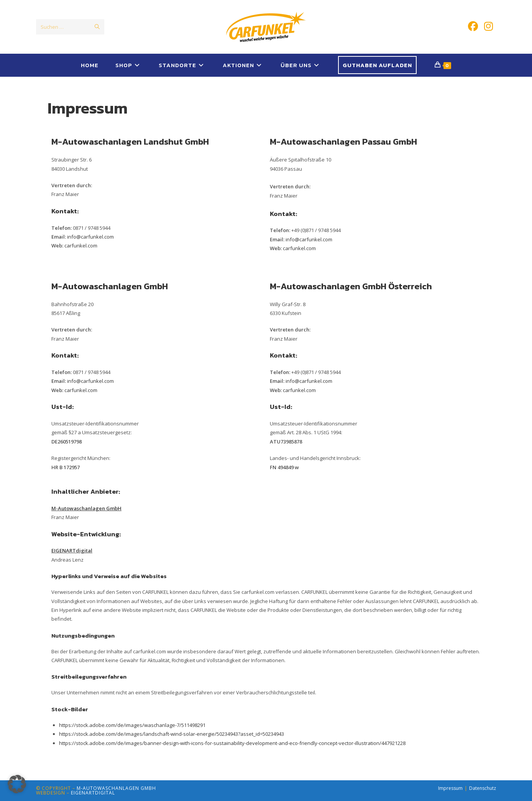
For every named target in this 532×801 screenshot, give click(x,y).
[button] (17, 784)
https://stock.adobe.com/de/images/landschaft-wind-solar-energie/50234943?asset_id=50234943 (172, 734)
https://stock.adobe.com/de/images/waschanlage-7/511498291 (132, 725)
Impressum (450, 788)
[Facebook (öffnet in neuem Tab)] (473, 26)
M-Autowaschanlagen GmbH (116, 788)
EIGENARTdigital (93, 793)
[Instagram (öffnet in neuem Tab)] (488, 26)
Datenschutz (483, 788)
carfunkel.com (81, 246)
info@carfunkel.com (90, 237)
